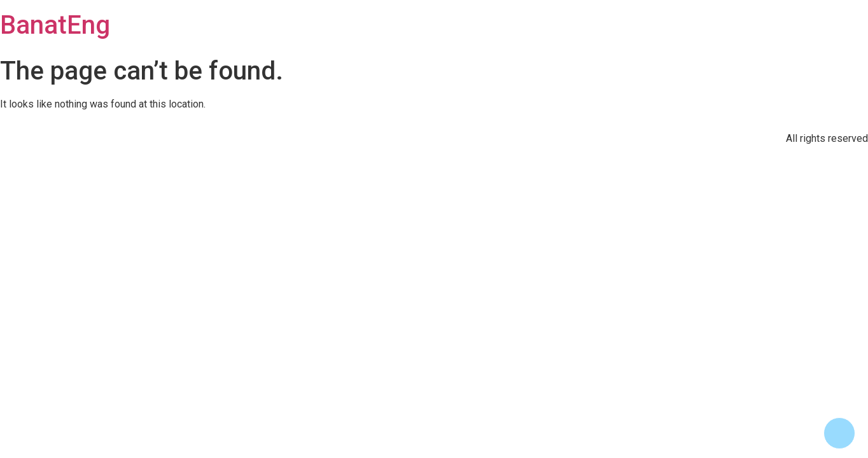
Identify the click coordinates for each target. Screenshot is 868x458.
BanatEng (55, 25)
